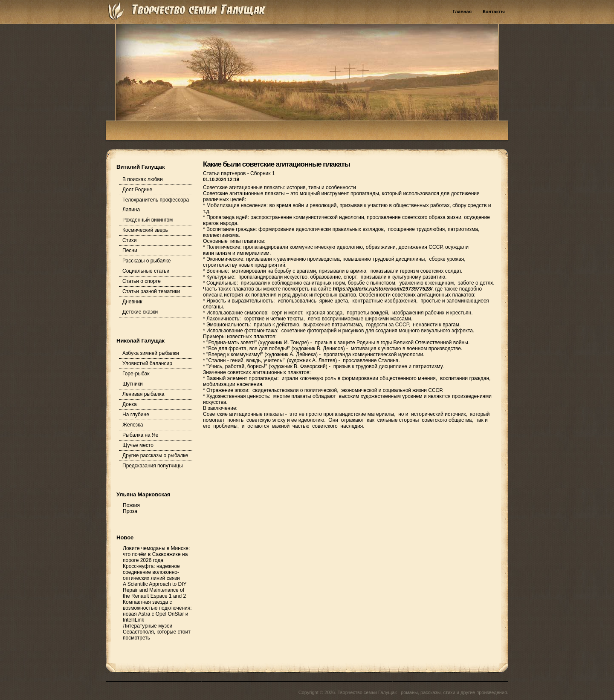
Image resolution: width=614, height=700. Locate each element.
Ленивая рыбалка (143, 394)
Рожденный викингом (148, 220)
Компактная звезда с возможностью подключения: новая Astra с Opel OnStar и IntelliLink (157, 611)
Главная (462, 12)
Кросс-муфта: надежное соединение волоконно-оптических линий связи (151, 572)
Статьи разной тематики (151, 291)
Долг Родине (137, 190)
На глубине (136, 415)
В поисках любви (143, 179)
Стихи (130, 240)
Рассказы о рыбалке (146, 261)
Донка (130, 404)
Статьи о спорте (142, 281)
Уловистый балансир (147, 363)
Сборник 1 (262, 173)
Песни (130, 251)
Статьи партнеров (225, 173)
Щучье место (138, 445)
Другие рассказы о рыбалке (155, 455)
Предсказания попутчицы (153, 466)
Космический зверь (145, 230)
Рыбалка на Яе (140, 435)
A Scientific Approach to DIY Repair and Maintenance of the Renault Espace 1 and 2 (155, 590)
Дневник (132, 302)
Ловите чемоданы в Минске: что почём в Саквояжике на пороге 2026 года (156, 554)
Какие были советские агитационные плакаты (277, 164)
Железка (133, 425)
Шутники (133, 384)
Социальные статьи (146, 271)
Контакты (494, 12)
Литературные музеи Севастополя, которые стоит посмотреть (157, 632)
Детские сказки (140, 312)
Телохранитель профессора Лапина (156, 205)
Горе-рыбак (136, 374)
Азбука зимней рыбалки (151, 353)
